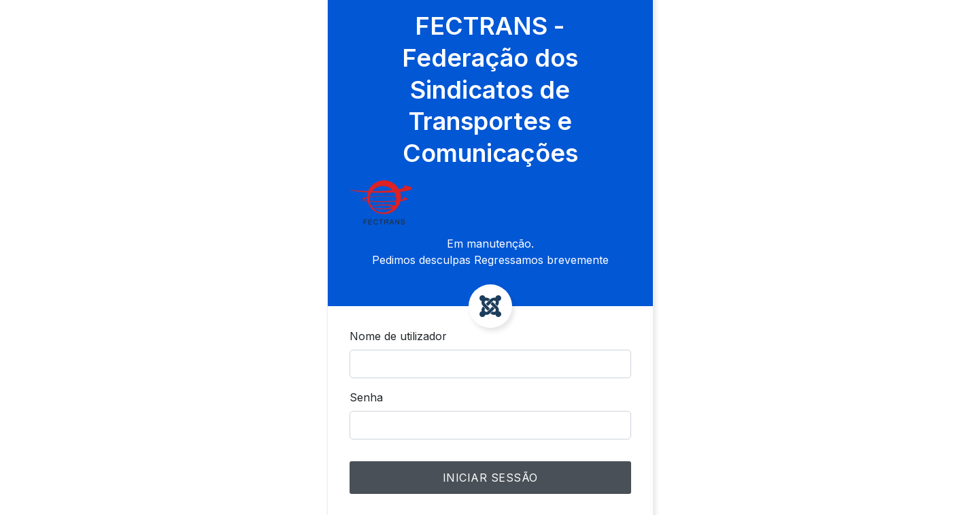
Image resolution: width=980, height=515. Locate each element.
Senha (366, 397)
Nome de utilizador (398, 336)
